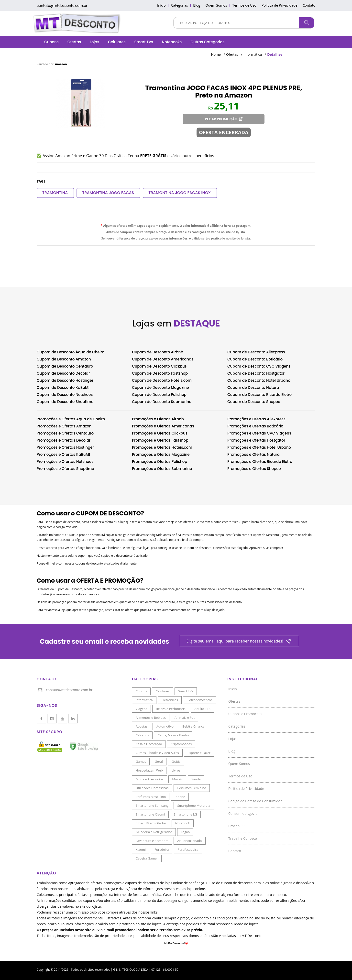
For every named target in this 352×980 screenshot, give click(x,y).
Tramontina (55, 193)
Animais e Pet (185, 718)
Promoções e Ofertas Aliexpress (256, 419)
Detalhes (275, 54)
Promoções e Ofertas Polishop (160, 462)
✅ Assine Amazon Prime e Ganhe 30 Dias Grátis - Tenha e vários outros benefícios (125, 156)
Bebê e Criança (193, 726)
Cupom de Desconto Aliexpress (256, 352)
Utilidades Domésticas (152, 788)
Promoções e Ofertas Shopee (254, 469)
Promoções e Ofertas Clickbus (160, 433)
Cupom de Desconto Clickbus (159, 366)
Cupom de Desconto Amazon (64, 359)
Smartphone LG (185, 814)
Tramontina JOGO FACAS (108, 193)
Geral (159, 762)
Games (141, 762)
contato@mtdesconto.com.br (62, 6)
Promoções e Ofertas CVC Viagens (259, 433)
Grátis (176, 762)
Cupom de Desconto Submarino (162, 402)
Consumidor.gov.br (244, 813)
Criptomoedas (181, 744)
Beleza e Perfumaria (171, 709)
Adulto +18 (202, 709)
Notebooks (172, 42)
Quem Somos (216, 5)
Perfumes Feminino (192, 788)
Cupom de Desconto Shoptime (65, 402)
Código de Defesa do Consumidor (255, 801)
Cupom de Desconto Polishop (159, 395)
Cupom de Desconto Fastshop (160, 373)
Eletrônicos (170, 700)
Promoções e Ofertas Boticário (255, 426)
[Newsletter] (239, 641)
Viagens (141, 709)
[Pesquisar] (236, 23)
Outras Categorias (207, 42)
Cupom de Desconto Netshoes (65, 395)
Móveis (177, 779)
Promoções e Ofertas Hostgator (256, 440)
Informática (253, 54)
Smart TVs (144, 42)
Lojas (94, 42)
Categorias (179, 5)
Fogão (185, 832)
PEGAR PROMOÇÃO (224, 119)
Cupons (51, 42)
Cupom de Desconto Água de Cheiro (71, 352)
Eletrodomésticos (200, 700)
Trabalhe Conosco (243, 838)
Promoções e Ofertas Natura (253, 454)
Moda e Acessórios (149, 779)
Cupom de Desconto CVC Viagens (259, 366)
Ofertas (74, 42)
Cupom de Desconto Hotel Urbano (259, 380)
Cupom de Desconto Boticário (255, 359)
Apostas (142, 726)
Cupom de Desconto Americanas (163, 359)
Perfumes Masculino (151, 797)
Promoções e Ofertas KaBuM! (63, 454)
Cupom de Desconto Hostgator (256, 373)
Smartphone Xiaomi (150, 814)
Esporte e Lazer (199, 753)
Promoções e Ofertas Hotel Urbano (259, 447)
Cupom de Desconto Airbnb (158, 352)
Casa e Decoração (149, 744)
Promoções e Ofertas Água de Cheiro (71, 419)
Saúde (196, 779)
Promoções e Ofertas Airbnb (158, 419)
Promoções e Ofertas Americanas (163, 426)
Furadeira (162, 849)
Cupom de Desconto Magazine (160, 387)
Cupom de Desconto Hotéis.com (162, 380)
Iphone (180, 797)
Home (216, 54)
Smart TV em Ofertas (151, 823)
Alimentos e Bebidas (151, 718)
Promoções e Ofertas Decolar (64, 440)
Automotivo (165, 726)
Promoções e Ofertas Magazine (161, 454)
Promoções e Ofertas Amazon (64, 426)
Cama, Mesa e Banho (173, 735)
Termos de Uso (244, 5)
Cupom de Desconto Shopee (254, 402)
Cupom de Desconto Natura (253, 387)
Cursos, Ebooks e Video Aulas (157, 753)
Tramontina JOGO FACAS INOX (180, 193)
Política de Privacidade (279, 5)
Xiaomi (141, 849)
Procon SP (236, 826)
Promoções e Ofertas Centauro (65, 433)
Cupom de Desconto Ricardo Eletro (259, 395)
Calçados (142, 735)
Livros (176, 770)
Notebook (183, 823)
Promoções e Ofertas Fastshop (160, 440)
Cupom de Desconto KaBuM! (63, 387)
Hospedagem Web (149, 770)
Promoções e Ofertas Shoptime (65, 469)
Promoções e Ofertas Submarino (162, 469)
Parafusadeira (188, 849)
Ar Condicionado (189, 841)
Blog (197, 5)
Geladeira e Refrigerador (154, 832)
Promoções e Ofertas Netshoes (65, 462)
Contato (309, 5)
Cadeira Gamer (147, 858)
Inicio (161, 5)
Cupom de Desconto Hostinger (65, 380)
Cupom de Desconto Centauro (65, 366)
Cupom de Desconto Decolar (63, 373)
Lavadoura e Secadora (152, 841)
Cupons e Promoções (245, 714)
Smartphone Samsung (152, 806)
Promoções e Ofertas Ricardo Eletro (260, 462)
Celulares (117, 42)
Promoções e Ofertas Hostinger (65, 447)
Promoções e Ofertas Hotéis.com (162, 447)
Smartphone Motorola (194, 806)
